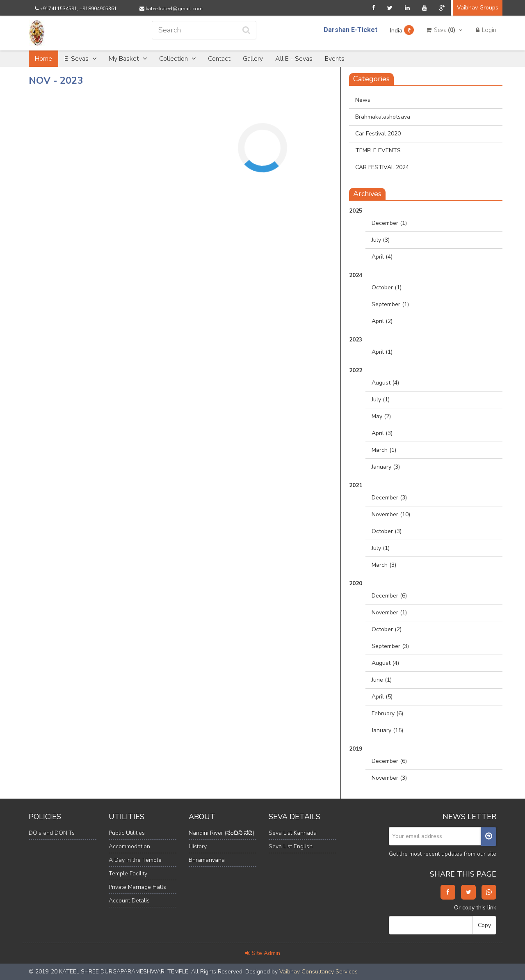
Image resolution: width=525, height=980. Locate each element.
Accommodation (129, 846)
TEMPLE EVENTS (378, 150)
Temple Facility (128, 874)
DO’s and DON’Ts (52, 833)
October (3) (387, 531)
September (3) (390, 646)
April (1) (382, 352)
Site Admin (263, 953)
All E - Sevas (294, 59)
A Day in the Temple (135, 860)
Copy (484, 925)
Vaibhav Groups (478, 8)
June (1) (382, 680)
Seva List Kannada (293, 833)
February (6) (387, 713)
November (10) (391, 514)
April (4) (382, 257)
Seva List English (291, 846)
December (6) (389, 596)
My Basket (128, 59)
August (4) (385, 383)
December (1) (389, 223)
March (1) (384, 450)
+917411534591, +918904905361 (76, 9)
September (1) (390, 304)
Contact (219, 59)
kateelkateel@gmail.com (171, 9)
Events (335, 59)
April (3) (382, 433)
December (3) (389, 498)
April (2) (382, 321)
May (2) (381, 416)
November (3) (389, 778)
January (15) (387, 730)
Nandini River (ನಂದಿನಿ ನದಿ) (221, 833)
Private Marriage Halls (137, 887)
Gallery (253, 59)
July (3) (381, 240)
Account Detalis (129, 901)
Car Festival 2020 (378, 134)
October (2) (387, 629)
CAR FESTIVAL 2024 (382, 167)
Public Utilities (127, 833)
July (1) (381, 400)
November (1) (389, 612)
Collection (177, 59)
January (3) (386, 467)
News (363, 100)
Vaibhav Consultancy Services (318, 972)
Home (43, 59)
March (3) (384, 565)
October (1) (387, 287)
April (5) (382, 697)
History (198, 846)
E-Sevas (80, 59)
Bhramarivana (207, 860)
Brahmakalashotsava (383, 117)
